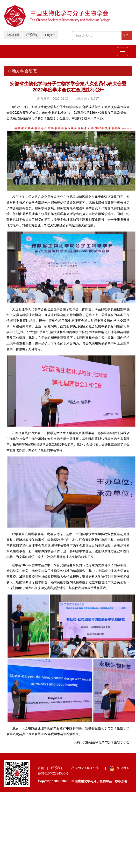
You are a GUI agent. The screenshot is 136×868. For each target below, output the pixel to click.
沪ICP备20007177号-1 (86, 768)
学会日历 (13, 35)
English (50, 35)
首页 (41, 768)
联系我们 (32, 35)
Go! (127, 35)
